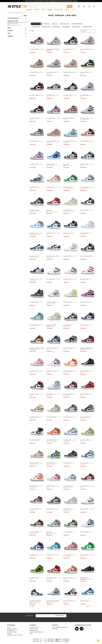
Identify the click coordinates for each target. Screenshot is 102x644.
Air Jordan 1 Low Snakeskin (86, 579)
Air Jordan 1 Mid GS (53, 372)
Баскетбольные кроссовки (15, 25)
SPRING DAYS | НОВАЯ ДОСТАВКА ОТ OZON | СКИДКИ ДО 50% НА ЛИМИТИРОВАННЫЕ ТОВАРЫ (51, 1)
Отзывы (9, 633)
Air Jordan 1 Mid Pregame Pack (53, 602)
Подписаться (59, 616)
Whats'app (55, 629)
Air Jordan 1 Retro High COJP (35, 602)
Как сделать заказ (12, 632)
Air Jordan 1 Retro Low (53, 257)
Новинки (29, 10)
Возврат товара (34, 629)
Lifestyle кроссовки (13, 24)
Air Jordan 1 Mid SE (88, 50)
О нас (8, 627)
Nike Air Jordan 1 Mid (87, 256)
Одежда (50, 10)
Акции (31, 633)
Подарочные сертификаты (36, 632)
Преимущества (11, 630)
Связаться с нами (34, 627)
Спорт (67, 10)
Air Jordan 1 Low (53, 96)
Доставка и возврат (12, 629)
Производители (34, 630)
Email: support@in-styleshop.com (60, 627)
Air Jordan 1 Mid (37, 49)
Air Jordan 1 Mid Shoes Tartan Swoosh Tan (37, 349)
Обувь (43, 10)
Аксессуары (59, 10)
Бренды (37, 10)
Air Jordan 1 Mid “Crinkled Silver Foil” (53, 50)
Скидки (73, 10)
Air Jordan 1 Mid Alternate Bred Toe (87, 349)
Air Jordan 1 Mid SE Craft (51, 326)
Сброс (25, 16)
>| (94, 606)
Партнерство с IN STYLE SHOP (15, 635)
